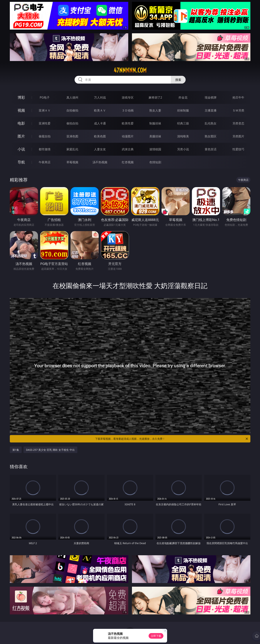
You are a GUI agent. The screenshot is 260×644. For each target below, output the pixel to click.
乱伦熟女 (211, 123)
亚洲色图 (72, 136)
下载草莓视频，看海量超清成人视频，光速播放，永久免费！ (172, 439)
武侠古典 (128, 149)
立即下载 (156, 636)
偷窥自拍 (45, 136)
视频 (21, 110)
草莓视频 (72, 162)
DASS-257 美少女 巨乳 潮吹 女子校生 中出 (50, 450)
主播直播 (211, 110)
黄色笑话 (211, 149)
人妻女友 (100, 149)
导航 (21, 162)
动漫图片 (128, 136)
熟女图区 (211, 136)
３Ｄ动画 (128, 110)
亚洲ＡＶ (45, 110)
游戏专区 (128, 97)
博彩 (21, 97)
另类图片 (238, 136)
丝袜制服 (183, 110)
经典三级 (183, 123)
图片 (21, 136)
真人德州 (72, 97)
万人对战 (100, 97)
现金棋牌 (211, 97)
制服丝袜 (155, 123)
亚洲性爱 (45, 123)
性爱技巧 (238, 149)
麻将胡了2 (155, 97)
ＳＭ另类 (238, 110)
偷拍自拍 (72, 123)
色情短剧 (155, 162)
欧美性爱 (128, 123)
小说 (21, 149)
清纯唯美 (183, 136)
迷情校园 (155, 149)
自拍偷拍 (72, 110)
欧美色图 (100, 136)
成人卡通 (100, 123)
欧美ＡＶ (100, 110)
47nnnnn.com (130, 70)
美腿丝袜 (155, 136)
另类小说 (183, 149)
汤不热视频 (100, 162)
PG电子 (45, 97)
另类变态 (238, 123)
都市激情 (45, 149)
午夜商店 (45, 162)
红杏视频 (128, 162)
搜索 (178, 80)
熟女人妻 (155, 110)
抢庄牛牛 (238, 97)
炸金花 (183, 97)
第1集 (16, 450)
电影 (21, 123)
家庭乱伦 (72, 149)
